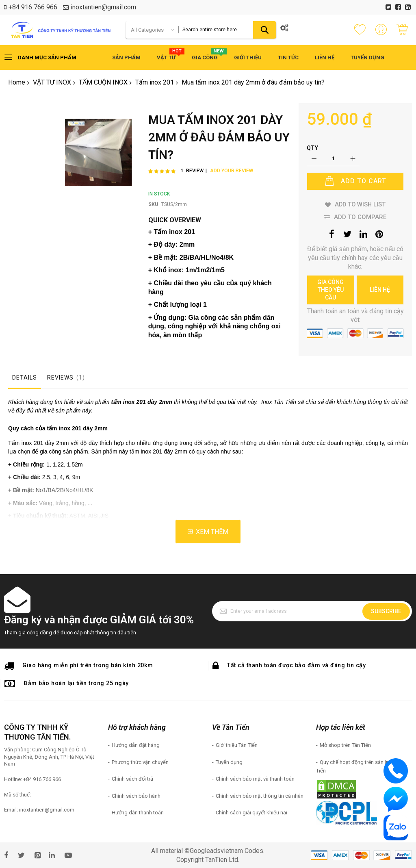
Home (17, 82)
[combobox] (227, 30)
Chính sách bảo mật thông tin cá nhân (260, 796)
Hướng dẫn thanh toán (138, 813)
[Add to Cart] (355, 181)
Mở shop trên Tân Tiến (345, 745)
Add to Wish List (360, 204)
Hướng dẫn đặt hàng (136, 745)
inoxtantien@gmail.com (103, 7)
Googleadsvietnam (216, 851)
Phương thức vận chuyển (140, 762)
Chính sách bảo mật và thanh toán (255, 779)
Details (25, 378)
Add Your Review (232, 171)
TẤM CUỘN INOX (103, 82)
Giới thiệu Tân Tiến (237, 745)
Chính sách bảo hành (136, 796)
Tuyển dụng (229, 762)
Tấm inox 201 (155, 82)
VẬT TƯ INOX (52, 82)
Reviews (67, 378)
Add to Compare (360, 217)
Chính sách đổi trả (132, 779)
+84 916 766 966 (33, 7)
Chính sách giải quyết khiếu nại (251, 813)
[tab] (25, 380)
